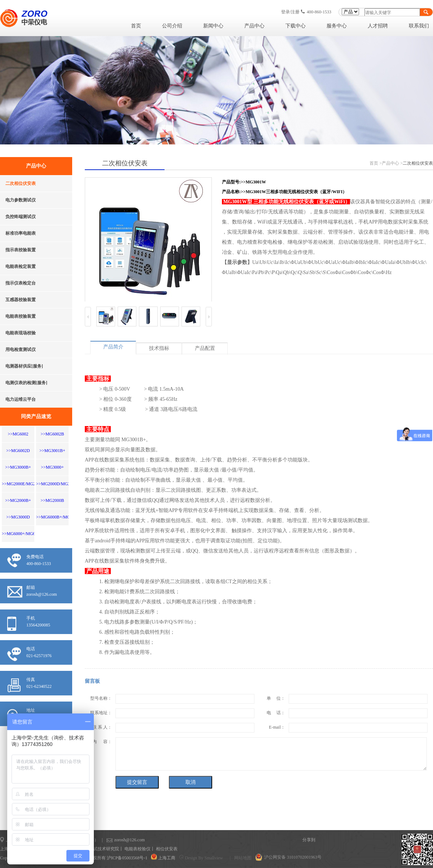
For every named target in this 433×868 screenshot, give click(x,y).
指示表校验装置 (21, 250)
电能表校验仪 (137, 849)
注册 (295, 12)
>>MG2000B (53, 500)
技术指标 (159, 348)
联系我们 (419, 26)
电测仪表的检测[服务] (26, 383)
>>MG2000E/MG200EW (24, 484)
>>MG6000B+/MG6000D (59, 517)
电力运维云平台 (21, 399)
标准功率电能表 (21, 233)
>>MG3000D (18, 517)
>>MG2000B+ (18, 500)
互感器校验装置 (21, 300)
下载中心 (296, 26)
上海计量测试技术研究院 (95, 849)
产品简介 (113, 347)
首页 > (376, 163)
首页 (136, 26)
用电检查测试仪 (21, 350)
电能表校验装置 (21, 316)
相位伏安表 (167, 849)
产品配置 (205, 348)
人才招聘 (378, 26)
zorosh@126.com (118, 840)
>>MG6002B (53, 434)
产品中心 (254, 26)
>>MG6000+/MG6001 (22, 534)
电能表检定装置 (21, 266)
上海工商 (167, 858)
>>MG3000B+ (18, 467)
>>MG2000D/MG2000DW (60, 484)
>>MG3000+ (52, 467)
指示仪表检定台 (21, 283)
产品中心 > (392, 163)
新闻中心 (213, 26)
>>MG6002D (18, 451)
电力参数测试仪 (21, 200)
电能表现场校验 (21, 333)
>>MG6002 (18, 434)
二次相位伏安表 (21, 183)
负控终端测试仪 (21, 217)
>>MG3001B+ (52, 451)
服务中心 (337, 26)
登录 (285, 12)
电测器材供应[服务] (24, 366)
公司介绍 (172, 26)
